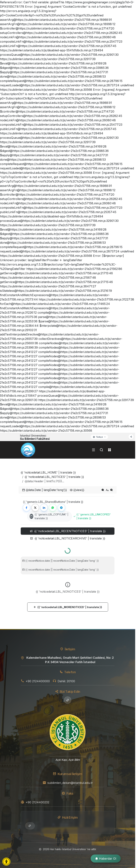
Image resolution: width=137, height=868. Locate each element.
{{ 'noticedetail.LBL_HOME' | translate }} (48, 472)
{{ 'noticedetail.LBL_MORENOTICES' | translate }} (68, 607)
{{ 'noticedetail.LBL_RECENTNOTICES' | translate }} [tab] (68, 531)
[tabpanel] (68, 578)
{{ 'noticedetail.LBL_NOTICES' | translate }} (54, 477)
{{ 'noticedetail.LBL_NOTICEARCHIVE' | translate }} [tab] (68, 538)
